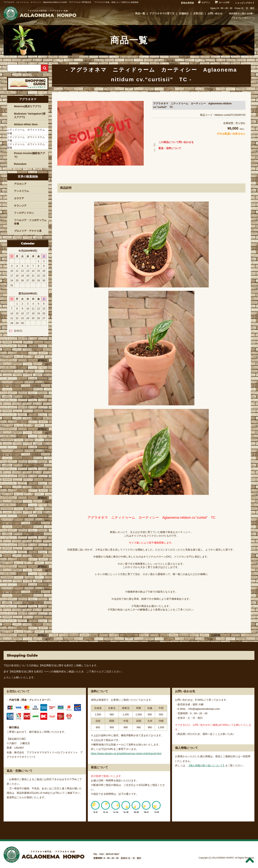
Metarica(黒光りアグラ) (27, 106)
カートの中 (224, 3)
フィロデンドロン (24, 213)
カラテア (19, 198)
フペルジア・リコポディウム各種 (30, 222)
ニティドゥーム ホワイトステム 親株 (27, 146)
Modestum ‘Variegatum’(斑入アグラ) (30, 115)
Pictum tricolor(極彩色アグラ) (29, 155)
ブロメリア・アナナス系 (28, 231)
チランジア (20, 206)
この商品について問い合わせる (173, 143)
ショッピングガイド (245, 3)
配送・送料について (167, 149)
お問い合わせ (215, 13)
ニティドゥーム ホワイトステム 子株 (27, 139)
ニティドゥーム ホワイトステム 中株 (27, 132)
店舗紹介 (184, 13)
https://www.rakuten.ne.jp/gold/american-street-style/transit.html (126, 753)
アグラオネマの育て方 (162, 13)
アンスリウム (21, 191)
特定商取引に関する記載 (241, 14)
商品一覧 (140, 13)
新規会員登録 (187, 3)
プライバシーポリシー (242, 18)
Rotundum (20, 164)
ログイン (206, 3)
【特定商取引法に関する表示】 (56, 665)
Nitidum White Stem (26, 124)
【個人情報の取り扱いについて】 (206, 765)
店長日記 (198, 13)
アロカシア (20, 184)
